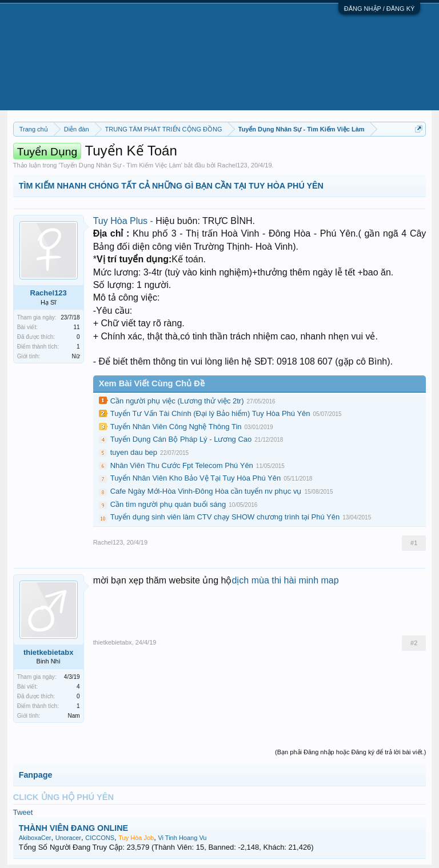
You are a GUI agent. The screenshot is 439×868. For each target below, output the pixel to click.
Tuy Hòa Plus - (125, 221)
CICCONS (100, 838)
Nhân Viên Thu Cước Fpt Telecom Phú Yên (182, 465)
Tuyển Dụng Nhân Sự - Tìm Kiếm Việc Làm (121, 165)
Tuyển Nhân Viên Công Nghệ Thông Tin (176, 427)
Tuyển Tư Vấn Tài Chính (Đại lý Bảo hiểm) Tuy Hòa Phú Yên (210, 413)
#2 (414, 643)
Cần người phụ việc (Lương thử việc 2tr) (177, 401)
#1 (414, 543)
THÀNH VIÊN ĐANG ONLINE (73, 828)
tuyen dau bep (134, 452)
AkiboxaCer (35, 838)
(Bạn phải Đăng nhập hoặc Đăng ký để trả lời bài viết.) (350, 752)
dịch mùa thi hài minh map (285, 580)
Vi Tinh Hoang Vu (182, 838)
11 (77, 327)
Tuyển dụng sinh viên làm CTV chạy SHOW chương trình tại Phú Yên (225, 517)
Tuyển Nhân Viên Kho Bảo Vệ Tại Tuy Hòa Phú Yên (196, 478)
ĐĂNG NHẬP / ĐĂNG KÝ (380, 9)
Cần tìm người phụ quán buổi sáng (168, 504)
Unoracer (68, 838)
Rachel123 (232, 165)
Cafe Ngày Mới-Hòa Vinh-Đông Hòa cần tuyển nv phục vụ (206, 491)
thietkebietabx (48, 652)
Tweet (23, 812)
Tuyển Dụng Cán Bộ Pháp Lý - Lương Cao (181, 439)
